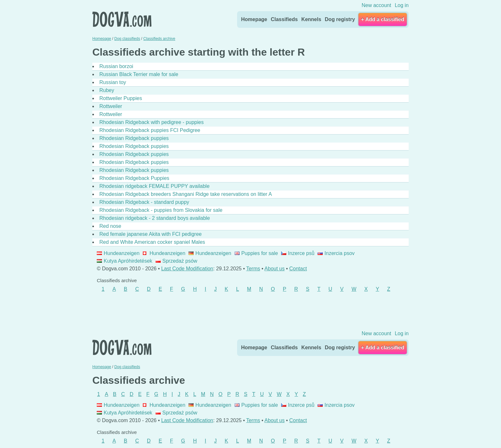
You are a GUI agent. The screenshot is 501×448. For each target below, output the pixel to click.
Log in (402, 5)
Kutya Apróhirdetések (125, 261)
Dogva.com (122, 19)
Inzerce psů (298, 253)
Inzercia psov (336, 253)
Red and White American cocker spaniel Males (152, 242)
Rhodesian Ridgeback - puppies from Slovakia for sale (161, 210)
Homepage (254, 19)
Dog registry (340, 19)
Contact (298, 269)
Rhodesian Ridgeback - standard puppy (144, 202)
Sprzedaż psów (177, 261)
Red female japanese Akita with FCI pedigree (150, 234)
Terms (253, 269)
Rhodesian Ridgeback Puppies (134, 178)
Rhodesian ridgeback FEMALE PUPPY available (154, 186)
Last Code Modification (187, 269)
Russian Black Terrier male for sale (139, 74)
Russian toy (113, 82)
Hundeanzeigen (118, 253)
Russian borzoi (116, 66)
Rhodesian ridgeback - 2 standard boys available (155, 218)
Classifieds (284, 19)
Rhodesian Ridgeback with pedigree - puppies (151, 122)
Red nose (110, 226)
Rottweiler (111, 106)
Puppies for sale (256, 253)
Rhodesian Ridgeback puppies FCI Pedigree (150, 130)
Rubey (107, 90)
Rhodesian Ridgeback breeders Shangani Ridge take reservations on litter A (186, 194)
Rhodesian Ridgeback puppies (134, 138)
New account (377, 5)
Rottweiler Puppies (121, 98)
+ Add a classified (383, 19)
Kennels (311, 19)
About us (275, 269)
